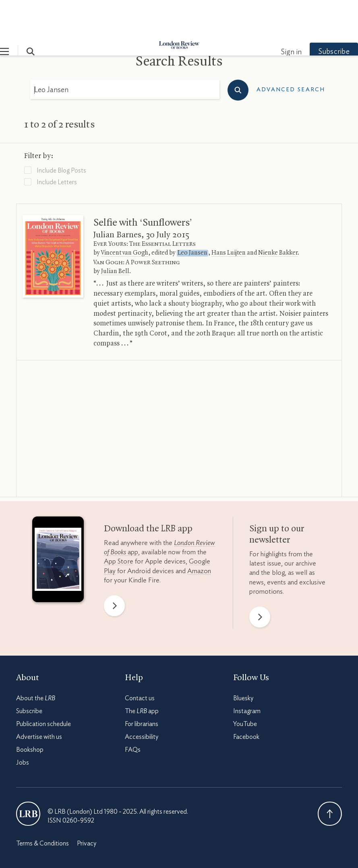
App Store (119, 527)
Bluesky (243, 664)
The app (142, 677)
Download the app (148, 495)
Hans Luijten (229, 219)
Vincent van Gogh (125, 219)
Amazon (199, 537)
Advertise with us (39, 703)
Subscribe (318, 18)
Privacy (87, 809)
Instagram (247, 677)
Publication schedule (43, 690)
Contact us (140, 664)
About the (36, 664)
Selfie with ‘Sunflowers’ (143, 189)
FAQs (133, 716)
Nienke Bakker (278, 219)
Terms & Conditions (42, 809)
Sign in (275, 18)
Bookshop (30, 716)
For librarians (142, 690)
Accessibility (142, 703)
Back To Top (330, 780)
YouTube (245, 690)
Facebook (246, 703)
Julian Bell (115, 237)
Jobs (23, 728)
